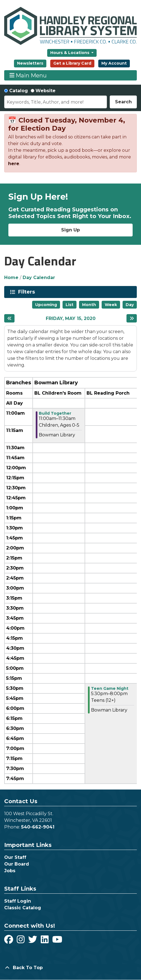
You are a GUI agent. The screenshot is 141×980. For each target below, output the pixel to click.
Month (89, 305)
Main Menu (28, 75)
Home (11, 278)
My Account (114, 63)
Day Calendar (39, 278)
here (14, 164)
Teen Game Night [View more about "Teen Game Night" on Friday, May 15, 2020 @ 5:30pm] (110, 688)
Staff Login (18, 901)
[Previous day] (9, 318)
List (70, 305)
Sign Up (70, 230)
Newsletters (30, 63)
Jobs (10, 871)
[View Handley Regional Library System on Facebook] (9, 941)
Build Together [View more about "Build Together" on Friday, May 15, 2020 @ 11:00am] (55, 413)
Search (123, 102)
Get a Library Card (72, 63)
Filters (28, 292)
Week (111, 305)
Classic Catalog (23, 908)
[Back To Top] (70, 968)
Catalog (19, 91)
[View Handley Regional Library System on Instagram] (21, 941)
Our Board (17, 864)
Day (130, 305)
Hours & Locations (70, 53)
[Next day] (132, 318)
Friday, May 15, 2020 (71, 318)
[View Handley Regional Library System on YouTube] (57, 941)
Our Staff (15, 857)
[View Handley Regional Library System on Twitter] (33, 941)
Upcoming (46, 305)
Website (46, 91)
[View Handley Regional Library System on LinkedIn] (45, 941)
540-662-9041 (38, 827)
